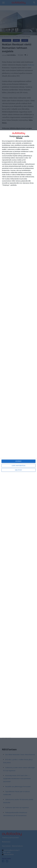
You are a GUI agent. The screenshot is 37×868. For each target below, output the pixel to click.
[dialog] (18, 434)
